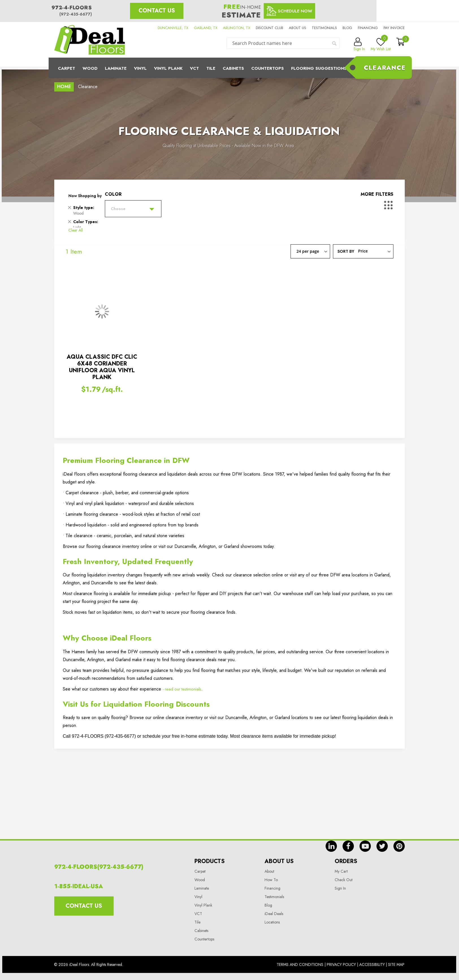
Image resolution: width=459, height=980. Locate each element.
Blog (347, 28)
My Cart (341, 871)
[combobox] (283, 43)
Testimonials (324, 28)
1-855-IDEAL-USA (79, 886)
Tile (211, 68)
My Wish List (381, 45)
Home (64, 87)
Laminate (116, 68)
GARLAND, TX (206, 28)
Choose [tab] (118, 209)
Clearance (385, 67)
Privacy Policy (341, 964)
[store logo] (90, 40)
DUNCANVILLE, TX (173, 28)
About (269, 871)
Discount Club (269, 28)
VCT (198, 914)
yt (365, 846)
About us (297, 28)
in (331, 846)
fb (348, 846)
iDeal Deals (274, 914)
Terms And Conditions (300, 964)
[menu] (229, 68)
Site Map (396, 964)
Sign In (340, 888)
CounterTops (268, 68)
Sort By (346, 251)
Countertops (204, 939)
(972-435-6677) (76, 14)
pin (399, 846)
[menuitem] (229, 68)
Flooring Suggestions (319, 68)
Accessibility (372, 964)
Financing (368, 28)
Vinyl (140, 68)
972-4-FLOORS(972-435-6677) (99, 867)
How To (271, 880)
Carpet (67, 68)
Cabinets (233, 68)
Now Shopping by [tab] (85, 196)
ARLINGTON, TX (237, 28)
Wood (90, 68)
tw (382, 846)
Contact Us (157, 11)
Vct (194, 68)
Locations (272, 922)
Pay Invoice (394, 28)
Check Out (344, 880)
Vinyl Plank (168, 68)
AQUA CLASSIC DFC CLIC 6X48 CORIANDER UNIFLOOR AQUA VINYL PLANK (102, 367)
